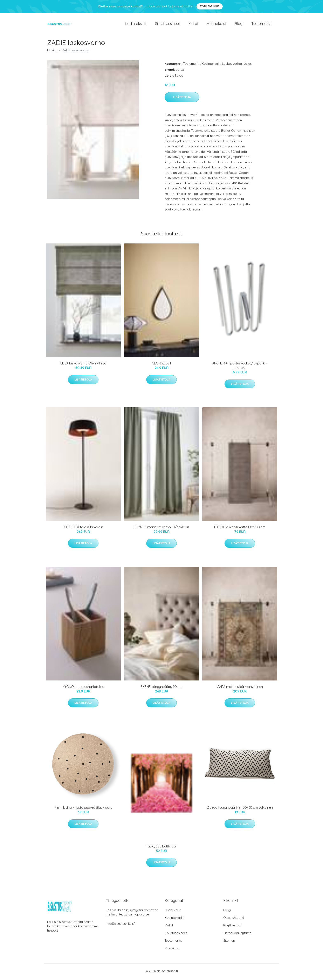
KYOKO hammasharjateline (83, 689)
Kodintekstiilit (136, 25)
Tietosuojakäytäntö (237, 935)
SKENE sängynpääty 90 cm (161, 689)
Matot (193, 25)
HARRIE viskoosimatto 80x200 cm (240, 529)
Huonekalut (217, 25)
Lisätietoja (182, 99)
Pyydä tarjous (210, 6)
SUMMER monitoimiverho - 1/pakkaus (162, 529)
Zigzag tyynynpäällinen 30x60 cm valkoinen (240, 810)
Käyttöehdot (232, 927)
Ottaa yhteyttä (234, 920)
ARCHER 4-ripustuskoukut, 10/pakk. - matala (240, 368)
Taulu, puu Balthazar (162, 848)
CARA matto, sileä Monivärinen (240, 689)
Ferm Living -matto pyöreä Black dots (83, 810)
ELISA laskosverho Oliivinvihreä (83, 365)
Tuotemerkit (262, 25)
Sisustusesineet (168, 25)
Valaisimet (172, 950)
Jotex (248, 66)
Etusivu (52, 52)
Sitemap (229, 943)
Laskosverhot (232, 66)
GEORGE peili (162, 365)
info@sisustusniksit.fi (121, 926)
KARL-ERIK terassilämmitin (83, 529)
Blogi (239, 25)
